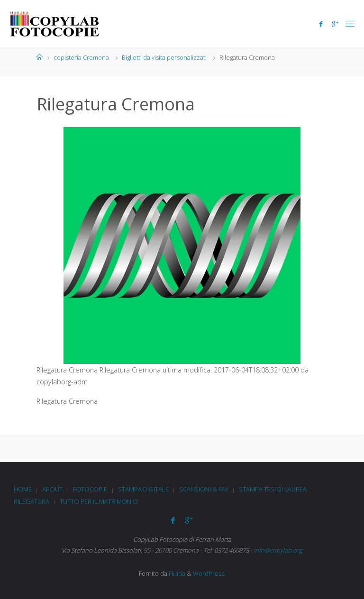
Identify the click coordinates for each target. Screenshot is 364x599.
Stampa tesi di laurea (273, 489)
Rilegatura (32, 501)
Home (23, 489)
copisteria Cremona (81, 57)
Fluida (176, 573)
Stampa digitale (143, 489)
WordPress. (209, 573)
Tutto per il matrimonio (99, 501)
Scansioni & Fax (204, 489)
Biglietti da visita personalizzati (164, 57)
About (52, 489)
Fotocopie (90, 489)
